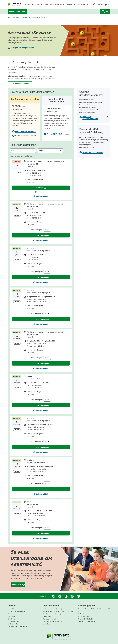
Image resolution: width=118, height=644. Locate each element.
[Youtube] (72, 596)
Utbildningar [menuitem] (30, 4)
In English (46, 624)
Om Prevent (12, 616)
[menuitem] (15, 4)
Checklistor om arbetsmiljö (52, 614)
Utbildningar (26, 18)
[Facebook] (60, 596)
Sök (105, 12)
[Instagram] (54, 596)
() (107, 4)
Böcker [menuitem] (40, 4)
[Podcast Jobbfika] (78, 596)
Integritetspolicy (13, 621)
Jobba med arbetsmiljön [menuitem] (55, 4)
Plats (23, 151)
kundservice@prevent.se (87, 621)
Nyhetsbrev (12, 619)
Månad (50, 151)
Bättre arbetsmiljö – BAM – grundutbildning (58, 611)
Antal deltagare (41, 230)
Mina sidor (11, 609)
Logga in (98, 4)
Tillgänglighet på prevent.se (17, 626)
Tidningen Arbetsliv (50, 619)
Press (10, 614)
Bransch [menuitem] (71, 4)
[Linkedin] (66, 596)
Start (17, 18)
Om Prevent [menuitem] (83, 4)
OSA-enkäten (47, 616)
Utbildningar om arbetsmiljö (53, 609)
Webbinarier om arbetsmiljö (53, 621)
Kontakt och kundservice (16, 611)
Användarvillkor (13, 624)
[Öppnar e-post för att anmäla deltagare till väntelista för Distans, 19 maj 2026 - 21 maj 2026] (41, 188)
